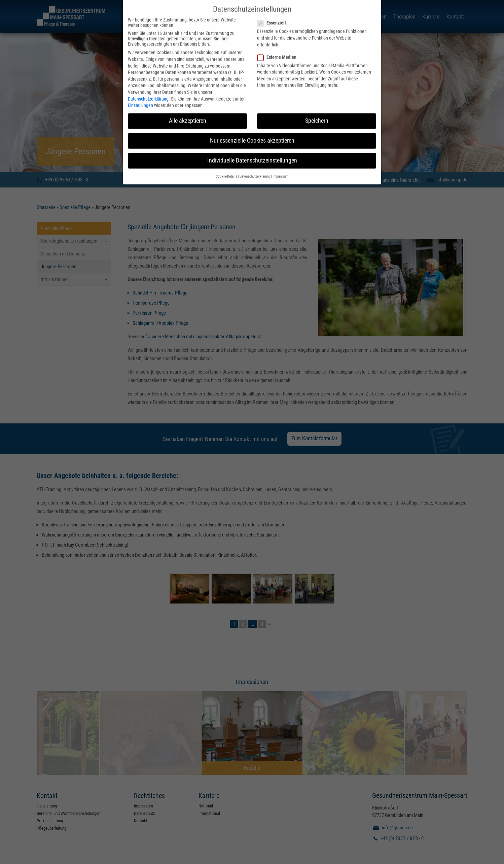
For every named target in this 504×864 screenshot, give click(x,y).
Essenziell (274, 13)
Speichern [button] (317, 111)
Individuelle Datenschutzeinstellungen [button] (252, 151)
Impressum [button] (280, 167)
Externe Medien (279, 47)
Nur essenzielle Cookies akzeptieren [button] (252, 131)
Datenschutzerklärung (148, 89)
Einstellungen (140, 96)
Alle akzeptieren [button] (188, 111)
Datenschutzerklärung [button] (255, 167)
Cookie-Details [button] (226, 167)
